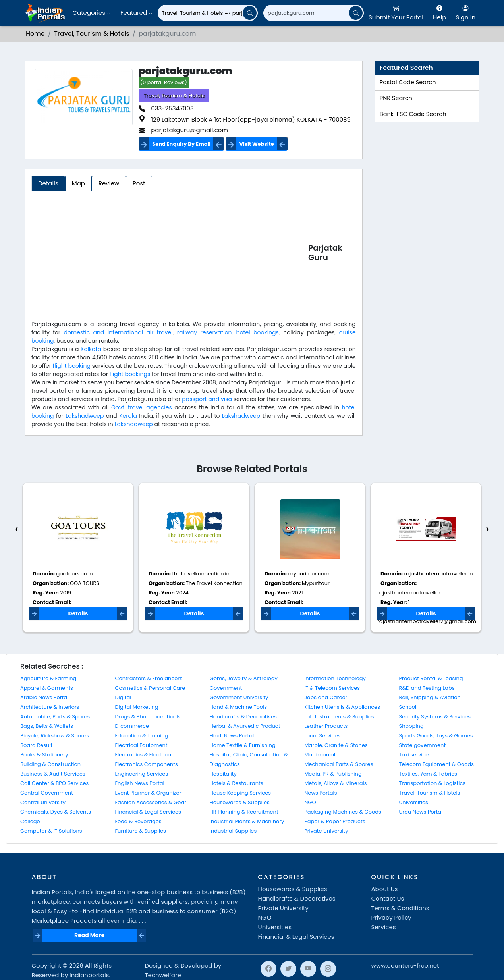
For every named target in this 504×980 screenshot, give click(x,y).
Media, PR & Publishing (333, 774)
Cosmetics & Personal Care (150, 688)
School (408, 707)
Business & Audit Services (53, 774)
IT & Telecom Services (332, 688)
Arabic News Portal (44, 697)
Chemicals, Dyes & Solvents (56, 812)
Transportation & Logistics (433, 783)
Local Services (322, 736)
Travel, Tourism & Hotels (92, 34)
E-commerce (132, 726)
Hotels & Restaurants (237, 783)
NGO (310, 802)
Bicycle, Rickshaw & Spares (55, 736)
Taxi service (414, 755)
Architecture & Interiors (50, 707)
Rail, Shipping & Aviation (430, 697)
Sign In (465, 13)
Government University (239, 697)
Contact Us (388, 898)
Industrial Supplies (233, 831)
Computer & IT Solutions (51, 831)
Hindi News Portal (232, 736)
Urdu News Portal (421, 812)
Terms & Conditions (400, 908)
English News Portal (139, 783)
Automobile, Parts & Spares (55, 717)
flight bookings (130, 374)
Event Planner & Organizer (148, 793)
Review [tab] (109, 183)
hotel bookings (258, 332)
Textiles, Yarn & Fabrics (428, 774)
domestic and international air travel (118, 332)
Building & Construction (50, 764)
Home (35, 34)
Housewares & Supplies (240, 802)
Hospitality (223, 774)
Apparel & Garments (47, 688)
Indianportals (89, 975)
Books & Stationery (44, 755)
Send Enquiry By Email (181, 144)
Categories (92, 13)
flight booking (72, 366)
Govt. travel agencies (142, 407)
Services (384, 927)
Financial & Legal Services (148, 812)
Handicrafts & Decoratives (243, 717)
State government (423, 745)
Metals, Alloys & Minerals (335, 783)
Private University (326, 831)
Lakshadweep (85, 416)
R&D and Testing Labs (427, 688)
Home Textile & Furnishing (243, 745)
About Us (385, 889)
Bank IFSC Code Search (413, 114)
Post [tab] (139, 183)
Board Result (36, 745)
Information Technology (335, 678)
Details (78, 613)
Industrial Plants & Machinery (247, 821)
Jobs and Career (326, 697)
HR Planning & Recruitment (244, 812)
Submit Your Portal (396, 13)
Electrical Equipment (141, 745)
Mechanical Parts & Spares (339, 764)
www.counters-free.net (405, 966)
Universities (414, 802)
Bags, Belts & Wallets (47, 726)
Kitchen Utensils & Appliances (342, 707)
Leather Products (326, 726)
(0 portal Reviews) (164, 82)
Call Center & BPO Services (54, 783)
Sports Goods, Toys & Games (436, 736)
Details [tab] (48, 183)
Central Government (47, 793)
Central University (43, 802)
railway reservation (205, 332)
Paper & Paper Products (335, 821)
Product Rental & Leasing (431, 678)
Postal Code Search (408, 82)
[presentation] (17, 529)
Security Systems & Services (435, 717)
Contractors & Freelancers (149, 678)
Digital (123, 697)
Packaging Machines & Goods (343, 812)
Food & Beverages (138, 821)
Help (440, 13)
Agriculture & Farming (48, 678)
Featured (136, 13)
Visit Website (256, 144)
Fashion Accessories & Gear (151, 802)
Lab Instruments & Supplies (339, 717)
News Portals (321, 793)
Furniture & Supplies (140, 831)
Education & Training (141, 736)
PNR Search (396, 98)
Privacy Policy (391, 917)
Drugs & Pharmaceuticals (148, 717)
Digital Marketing (136, 707)
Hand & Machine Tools (238, 707)
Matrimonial (320, 755)
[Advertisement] (170, 254)
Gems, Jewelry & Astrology (244, 678)
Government (226, 688)
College (30, 821)
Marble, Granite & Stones (336, 745)
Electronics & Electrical (144, 755)
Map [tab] (78, 183)
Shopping (411, 726)
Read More (89, 935)
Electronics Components (146, 764)
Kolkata (91, 349)
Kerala (128, 416)
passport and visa (207, 399)
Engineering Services (141, 774)
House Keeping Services (240, 793)
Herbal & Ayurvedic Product (245, 726)
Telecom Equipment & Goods (437, 764)
